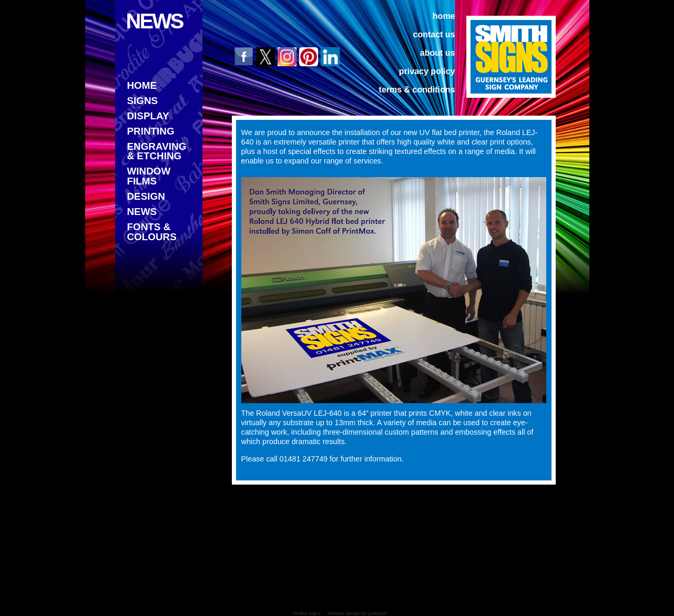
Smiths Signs (307, 613)
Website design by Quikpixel (357, 613)
